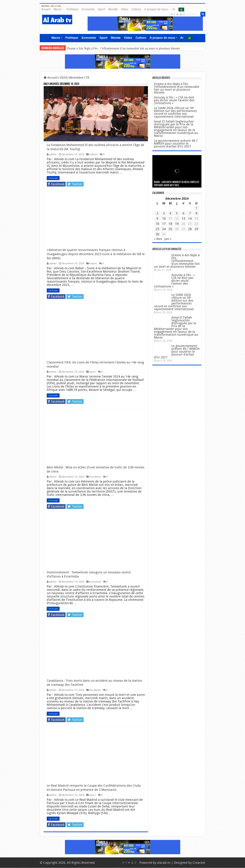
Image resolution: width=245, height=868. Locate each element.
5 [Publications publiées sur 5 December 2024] (177, 213)
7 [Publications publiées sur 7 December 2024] (190, 213)
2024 (63, 78)
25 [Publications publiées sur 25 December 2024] (170, 229)
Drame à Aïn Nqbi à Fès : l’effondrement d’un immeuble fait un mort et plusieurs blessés (123, 48)
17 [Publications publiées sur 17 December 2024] (164, 224)
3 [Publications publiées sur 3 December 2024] (164, 213)
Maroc (58, 9)
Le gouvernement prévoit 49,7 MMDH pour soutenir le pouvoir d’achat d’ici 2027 (176, 144)
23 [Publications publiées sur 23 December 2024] (157, 229)
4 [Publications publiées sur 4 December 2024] (170, 213)
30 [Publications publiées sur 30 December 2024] (157, 234)
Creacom (199, 863)
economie (95, 582)
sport (93, 372)
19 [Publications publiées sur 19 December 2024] (177, 224)
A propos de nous (156, 9)
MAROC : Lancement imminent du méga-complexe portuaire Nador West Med (177, 184)
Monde (113, 9)
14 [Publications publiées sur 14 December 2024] (190, 219)
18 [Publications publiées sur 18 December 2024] (170, 224)
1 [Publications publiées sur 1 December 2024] (196, 208)
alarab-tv (164, 863)
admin (53, 154)
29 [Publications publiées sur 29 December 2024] (196, 229)
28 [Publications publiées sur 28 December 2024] (190, 229)
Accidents (95, 477)
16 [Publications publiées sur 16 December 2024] (157, 224)
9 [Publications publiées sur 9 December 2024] (157, 219)
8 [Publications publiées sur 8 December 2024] (196, 213)
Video (125, 9)
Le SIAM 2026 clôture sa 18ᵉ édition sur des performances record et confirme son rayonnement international (175, 112)
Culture (136, 9)
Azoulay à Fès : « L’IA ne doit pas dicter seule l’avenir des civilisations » (174, 100)
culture (93, 154)
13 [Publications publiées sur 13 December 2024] (183, 219)
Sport (102, 9)
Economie (88, 9)
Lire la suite (53, 178)
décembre (76, 78)
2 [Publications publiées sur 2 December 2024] (157, 213)
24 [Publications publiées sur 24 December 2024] (164, 229)
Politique (72, 9)
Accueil (46, 9)
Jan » (168, 239)
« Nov (158, 239)
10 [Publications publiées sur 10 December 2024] (164, 219)
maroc (93, 264)
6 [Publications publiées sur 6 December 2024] (183, 213)
